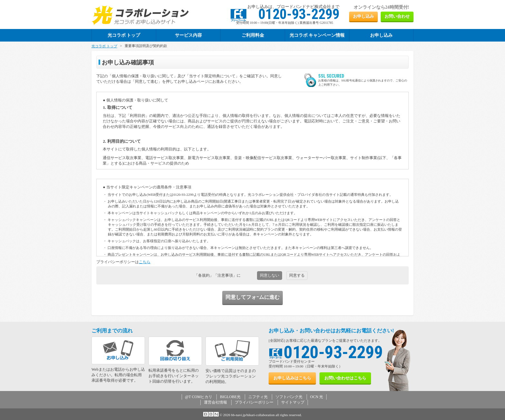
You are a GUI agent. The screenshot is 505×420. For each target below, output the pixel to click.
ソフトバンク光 (289, 397)
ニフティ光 (258, 397)
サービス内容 (188, 35)
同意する (297, 275)
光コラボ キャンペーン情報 (317, 35)
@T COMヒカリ (199, 397)
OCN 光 (317, 397)
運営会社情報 (215, 402)
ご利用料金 (253, 35)
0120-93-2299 (333, 352)
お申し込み (363, 16)
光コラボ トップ (104, 46)
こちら (145, 262)
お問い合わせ (397, 16)
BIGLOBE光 (230, 397)
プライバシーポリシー (254, 402)
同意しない (270, 275)
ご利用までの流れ (112, 331)
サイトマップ (293, 402)
